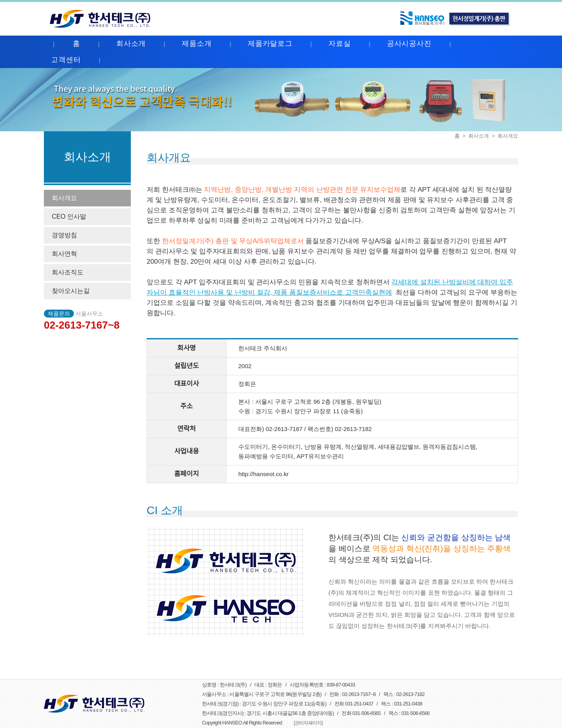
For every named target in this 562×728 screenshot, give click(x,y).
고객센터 (66, 60)
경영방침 (64, 235)
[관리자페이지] (308, 723)
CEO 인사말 (69, 217)
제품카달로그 (270, 43)
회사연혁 (64, 254)
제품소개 (197, 43)
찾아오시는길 (71, 291)
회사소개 (131, 43)
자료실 (340, 43)
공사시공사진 (409, 43)
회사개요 (64, 198)
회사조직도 (68, 272)
